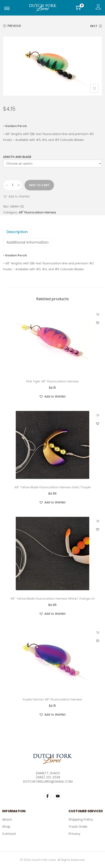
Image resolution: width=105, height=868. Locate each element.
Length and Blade (17, 157)
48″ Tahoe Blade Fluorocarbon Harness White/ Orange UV (52, 599)
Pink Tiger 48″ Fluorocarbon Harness (52, 381)
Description (17, 232)
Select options (98, 314)
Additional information (28, 242)
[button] (16, 196)
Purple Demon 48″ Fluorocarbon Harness (53, 699)
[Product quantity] (13, 185)
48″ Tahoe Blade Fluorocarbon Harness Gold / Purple (53, 487)
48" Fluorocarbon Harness (37, 212)
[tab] (52, 232)
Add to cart (39, 185)
